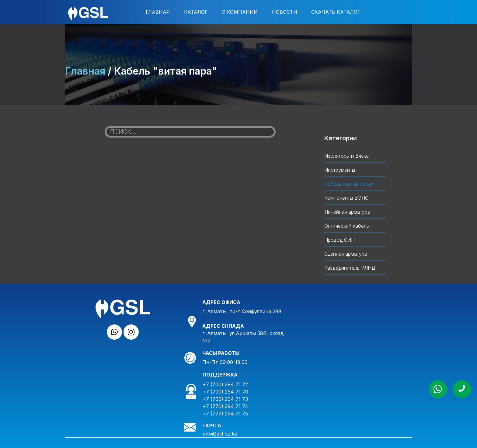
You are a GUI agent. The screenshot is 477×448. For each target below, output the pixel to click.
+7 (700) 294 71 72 (225, 384)
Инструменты (340, 170)
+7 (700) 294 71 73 (225, 399)
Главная (158, 12)
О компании (240, 12)
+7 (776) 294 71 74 (225, 406)
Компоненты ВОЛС (346, 198)
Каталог (196, 12)
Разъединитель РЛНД (350, 268)
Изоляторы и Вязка (346, 156)
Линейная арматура (347, 212)
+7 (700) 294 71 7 (224, 392)
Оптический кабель (347, 226)
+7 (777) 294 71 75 (225, 414)
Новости (285, 12)
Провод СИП (339, 240)
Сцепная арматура (346, 254)
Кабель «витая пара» (349, 184)
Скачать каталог (336, 12)
